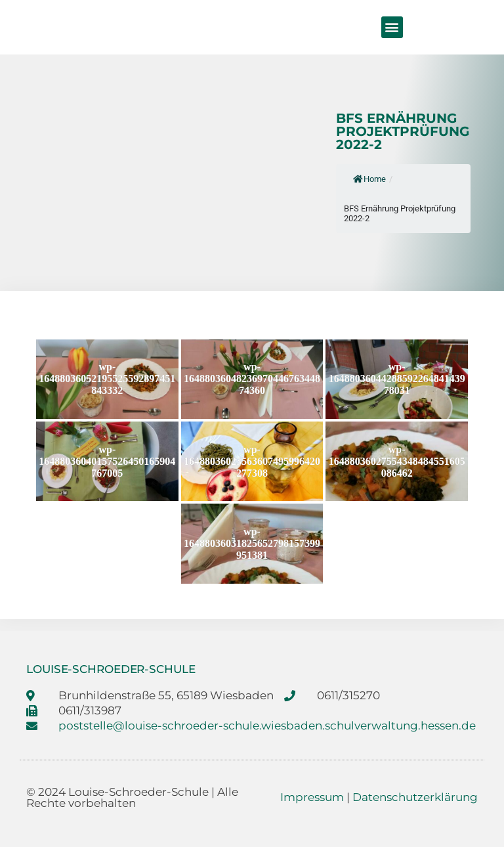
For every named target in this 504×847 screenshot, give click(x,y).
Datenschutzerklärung (415, 797)
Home (369, 179)
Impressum (312, 797)
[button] (392, 27)
